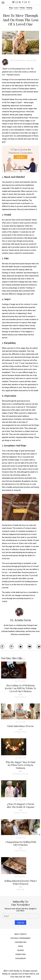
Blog (11, 8)
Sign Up (21, 923)
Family (22, 8)
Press (21, 946)
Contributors (21, 942)
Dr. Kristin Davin (19, 60)
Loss (16, 8)
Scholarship (21, 959)
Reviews (21, 950)
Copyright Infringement (20, 938)
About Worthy (21, 934)
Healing (29, 8)
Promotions (21, 954)
